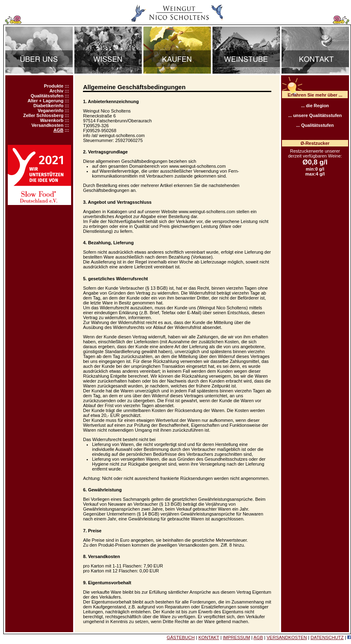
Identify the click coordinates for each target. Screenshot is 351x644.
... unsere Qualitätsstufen (315, 115)
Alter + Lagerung (45, 101)
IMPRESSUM (236, 637)
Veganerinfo (50, 110)
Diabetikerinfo (48, 106)
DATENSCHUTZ (327, 637)
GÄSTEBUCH (181, 637)
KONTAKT (209, 637)
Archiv (56, 91)
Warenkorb (52, 120)
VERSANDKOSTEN (287, 637)
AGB (58, 130)
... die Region (315, 106)
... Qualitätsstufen (315, 125)
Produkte (54, 86)
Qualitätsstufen (47, 96)
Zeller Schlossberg (43, 115)
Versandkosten (47, 125)
